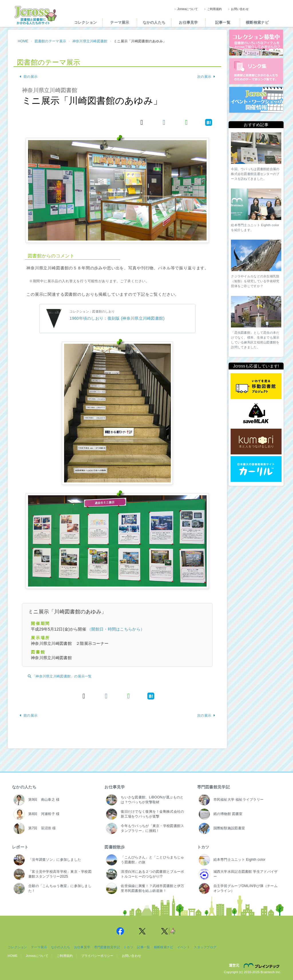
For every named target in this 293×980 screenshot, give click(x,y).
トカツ (203, 847)
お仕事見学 (188, 22)
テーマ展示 (120, 22)
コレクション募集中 (256, 43)
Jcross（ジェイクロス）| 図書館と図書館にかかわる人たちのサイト (35, 15)
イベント (184, 947)
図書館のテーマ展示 (51, 41)
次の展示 (206, 77)
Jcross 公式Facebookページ (120, 931)
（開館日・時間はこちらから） (116, 629)
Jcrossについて (188, 9)
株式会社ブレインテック (262, 966)
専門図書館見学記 (213, 787)
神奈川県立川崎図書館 (90, 41)
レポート (20, 847)
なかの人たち (154, 22)
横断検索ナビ (257, 22)
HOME (23, 41)
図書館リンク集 (256, 71)
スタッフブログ (205, 947)
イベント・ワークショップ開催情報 (256, 100)
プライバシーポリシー (97, 956)
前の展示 (28, 77)
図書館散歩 (115, 847)
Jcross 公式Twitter (142, 931)
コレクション (86, 22)
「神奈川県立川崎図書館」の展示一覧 (60, 676)
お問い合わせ (240, 9)
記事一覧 (223, 22)
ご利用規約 (214, 9)
